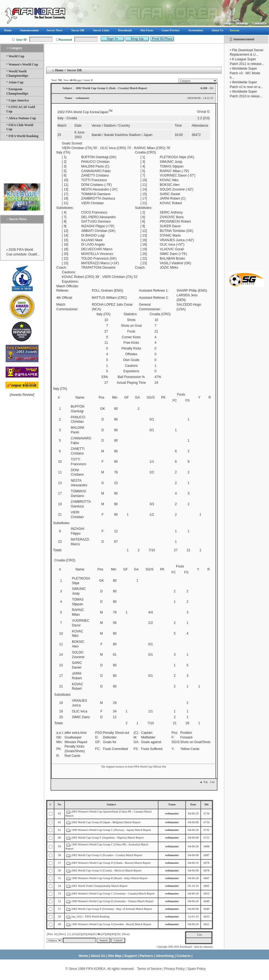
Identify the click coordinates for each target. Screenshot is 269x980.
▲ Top (204, 782)
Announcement (243, 39)
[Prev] (62, 934)
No (59, 804)
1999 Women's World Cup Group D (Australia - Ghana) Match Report (112, 901)
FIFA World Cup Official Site (150, 767)
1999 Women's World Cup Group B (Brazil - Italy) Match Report (109, 878)
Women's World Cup (23, 64)
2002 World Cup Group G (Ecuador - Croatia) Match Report (107, 855)
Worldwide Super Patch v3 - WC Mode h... (245, 73)
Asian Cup (16, 82)
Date (193, 804)
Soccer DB (74, 70)
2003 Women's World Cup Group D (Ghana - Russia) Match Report (111, 863)
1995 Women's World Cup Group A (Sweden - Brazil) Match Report (111, 924)
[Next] (126, 934)
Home (59, 70)
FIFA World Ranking (23, 136)
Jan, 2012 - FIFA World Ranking (90, 917)
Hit (207, 804)
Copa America (19, 100)
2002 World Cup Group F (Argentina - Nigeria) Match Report (108, 838)
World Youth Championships (17, 73)
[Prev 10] (52, 934)
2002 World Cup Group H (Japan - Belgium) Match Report (106, 822)
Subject (111, 804)
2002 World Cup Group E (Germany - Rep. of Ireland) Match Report (112, 909)
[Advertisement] (22, 162)
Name (172, 804)
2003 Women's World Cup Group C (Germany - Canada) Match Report (113, 894)
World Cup (16, 56)
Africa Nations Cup (22, 118)
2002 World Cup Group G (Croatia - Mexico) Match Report (106, 870)
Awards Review (22, 395)
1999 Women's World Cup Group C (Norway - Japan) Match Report (111, 830)
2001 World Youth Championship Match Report (99, 886)
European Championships (17, 91)
